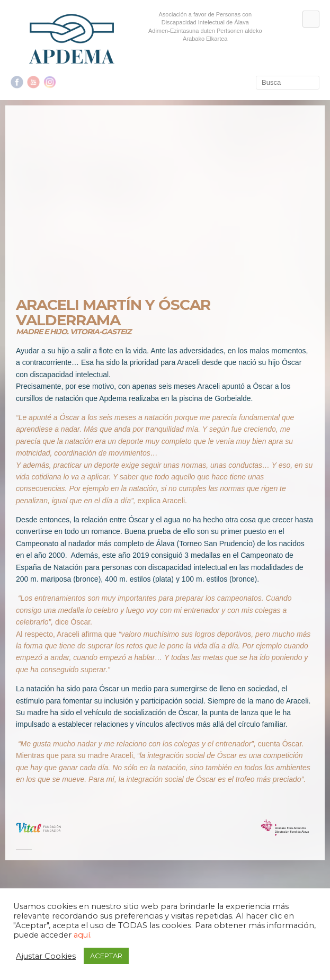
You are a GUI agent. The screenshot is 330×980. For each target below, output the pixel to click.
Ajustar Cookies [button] (46, 956)
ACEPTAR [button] (106, 956)
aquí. (83, 935)
